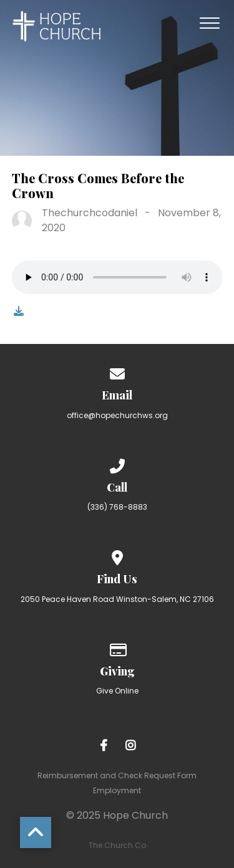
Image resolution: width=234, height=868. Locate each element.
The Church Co (117, 845)
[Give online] (117, 648)
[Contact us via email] (117, 372)
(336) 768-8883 (117, 507)
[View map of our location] (117, 556)
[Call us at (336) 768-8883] (117, 464)
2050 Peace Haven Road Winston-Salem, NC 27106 (117, 599)
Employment (117, 790)
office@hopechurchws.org (117, 415)
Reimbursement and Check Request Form (117, 775)
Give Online (117, 691)
